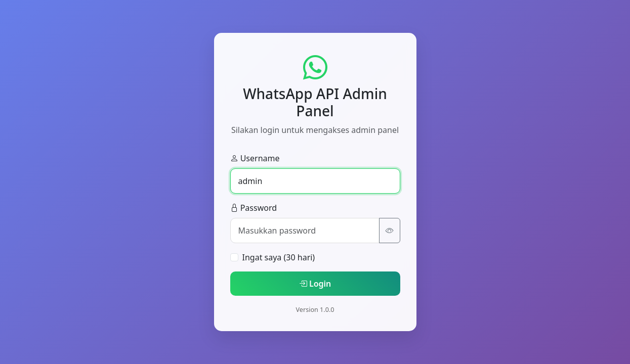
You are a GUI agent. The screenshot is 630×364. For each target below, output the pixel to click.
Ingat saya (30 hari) (279, 257)
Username (255, 158)
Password (254, 208)
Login (315, 284)
